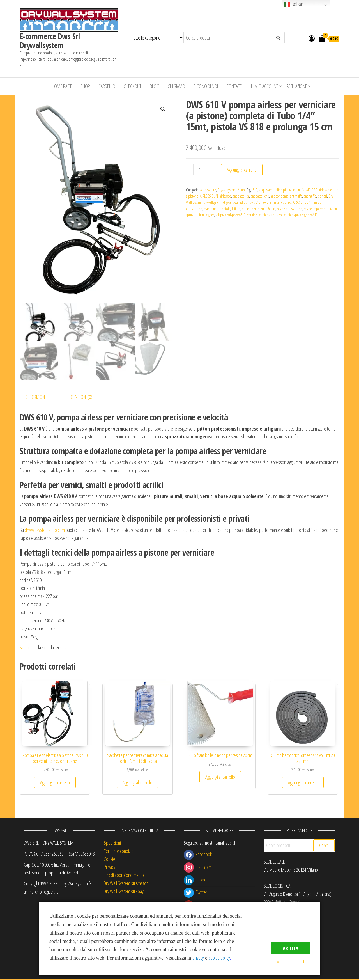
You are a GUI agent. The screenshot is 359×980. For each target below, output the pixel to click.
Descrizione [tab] (36, 398)
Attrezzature (208, 190)
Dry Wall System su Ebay (124, 892)
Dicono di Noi (206, 86)
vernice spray (292, 215)
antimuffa (296, 196)
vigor (306, 215)
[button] (163, 109)
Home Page (62, 86)
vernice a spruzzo (270, 215)
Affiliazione (297, 86)
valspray (221, 215)
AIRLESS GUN (209, 196)
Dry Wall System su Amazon (126, 884)
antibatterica (241, 196)
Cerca (324, 846)
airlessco (225, 196)
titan (201, 215)
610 (255, 190)
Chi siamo (176, 86)
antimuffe (310, 196)
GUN (308, 202)
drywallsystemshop (235, 202)
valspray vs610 (237, 215)
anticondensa (279, 196)
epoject (286, 202)
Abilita (291, 948)
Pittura (236, 209)
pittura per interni (254, 209)
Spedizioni (112, 844)
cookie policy (219, 958)
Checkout (133, 86)
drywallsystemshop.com (45, 531)
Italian (294, 4)
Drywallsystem (227, 190)
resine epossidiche (289, 209)
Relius (271, 209)
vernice (252, 215)
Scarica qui (28, 648)
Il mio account (265, 86)
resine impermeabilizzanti (321, 209)
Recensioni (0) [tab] (79, 398)
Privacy (110, 868)
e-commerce (271, 202)
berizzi (322, 196)
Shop (85, 86)
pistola (226, 209)
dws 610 (255, 202)
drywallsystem (212, 202)
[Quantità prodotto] (202, 170)
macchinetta (212, 209)
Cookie (110, 860)
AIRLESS (312, 190)
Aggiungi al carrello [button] (55, 783)
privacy (198, 958)
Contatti (234, 86)
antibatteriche (260, 196)
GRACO (298, 202)
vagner (210, 215)
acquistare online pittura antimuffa (282, 190)
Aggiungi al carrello (242, 170)
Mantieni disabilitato (293, 961)
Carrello (107, 86)
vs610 (314, 215)
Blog (155, 86)
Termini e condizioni (120, 852)
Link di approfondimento (124, 876)
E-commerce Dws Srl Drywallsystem (50, 41)
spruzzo (191, 215)
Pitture (241, 190)
